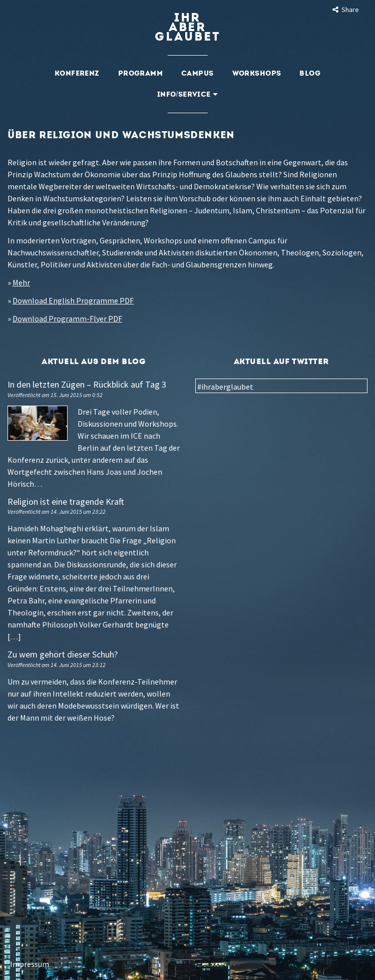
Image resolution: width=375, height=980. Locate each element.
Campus (198, 73)
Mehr (21, 282)
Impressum (30, 964)
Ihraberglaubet (187, 27)
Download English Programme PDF (73, 300)
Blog (310, 73)
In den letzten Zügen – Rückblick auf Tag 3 (87, 384)
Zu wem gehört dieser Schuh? (63, 654)
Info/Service (187, 94)
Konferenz (77, 73)
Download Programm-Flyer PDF (67, 318)
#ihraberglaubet (225, 387)
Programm (140, 73)
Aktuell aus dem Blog (94, 361)
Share (345, 10)
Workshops (257, 73)
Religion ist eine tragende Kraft (66, 502)
